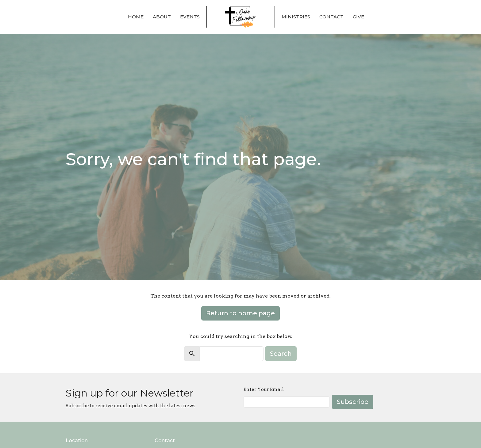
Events (190, 17)
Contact (331, 17)
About (162, 17)
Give (358, 17)
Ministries (296, 17)
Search (281, 354)
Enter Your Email (264, 389)
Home (136, 17)
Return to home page (240, 313)
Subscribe (353, 402)
